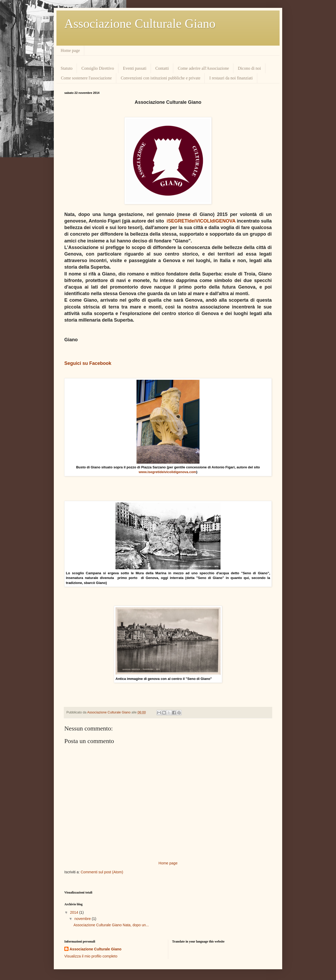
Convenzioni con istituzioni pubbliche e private (161, 78)
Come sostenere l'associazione (86, 78)
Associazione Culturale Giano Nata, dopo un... (111, 925)
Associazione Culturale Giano (140, 23)
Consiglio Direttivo (98, 68)
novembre (83, 919)
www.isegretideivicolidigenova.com (167, 472)
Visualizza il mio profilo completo (91, 956)
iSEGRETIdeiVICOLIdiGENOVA (201, 221)
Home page (70, 50)
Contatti (162, 68)
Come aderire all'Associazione (203, 68)
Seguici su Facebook (88, 363)
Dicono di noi (249, 68)
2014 (75, 912)
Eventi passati (135, 68)
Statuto (67, 68)
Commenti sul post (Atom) (102, 872)
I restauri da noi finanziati (231, 78)
